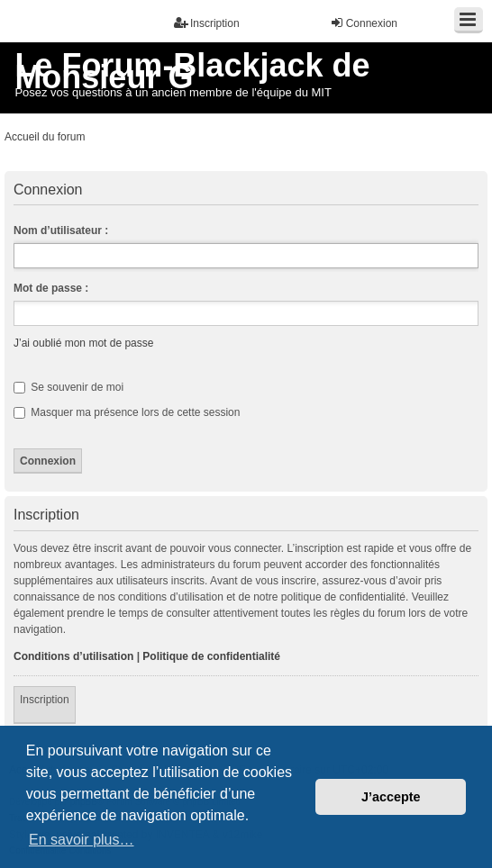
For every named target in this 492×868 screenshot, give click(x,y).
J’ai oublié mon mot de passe (83, 343)
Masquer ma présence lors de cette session (127, 412)
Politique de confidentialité (211, 656)
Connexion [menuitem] (364, 23)
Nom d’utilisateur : (61, 231)
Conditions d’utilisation (73, 656)
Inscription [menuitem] (207, 23)
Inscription (45, 700)
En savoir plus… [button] (82, 840)
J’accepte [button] (391, 797)
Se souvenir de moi (68, 387)
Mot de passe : (51, 288)
